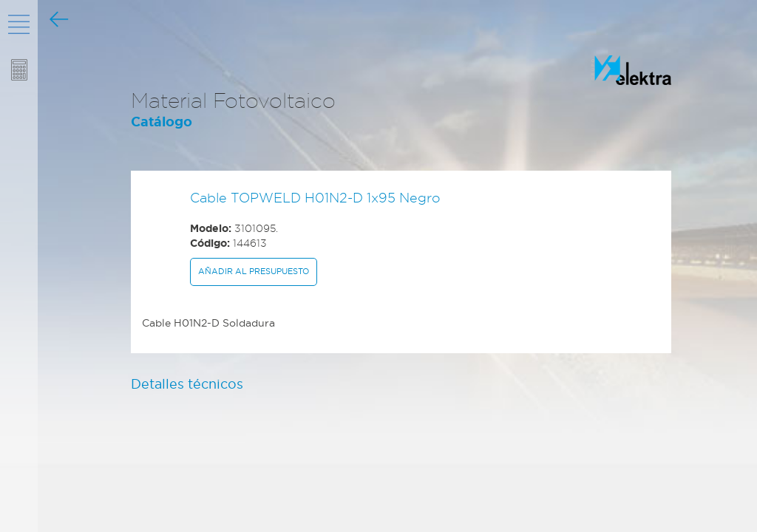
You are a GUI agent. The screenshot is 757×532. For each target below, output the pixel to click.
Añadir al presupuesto (254, 271)
